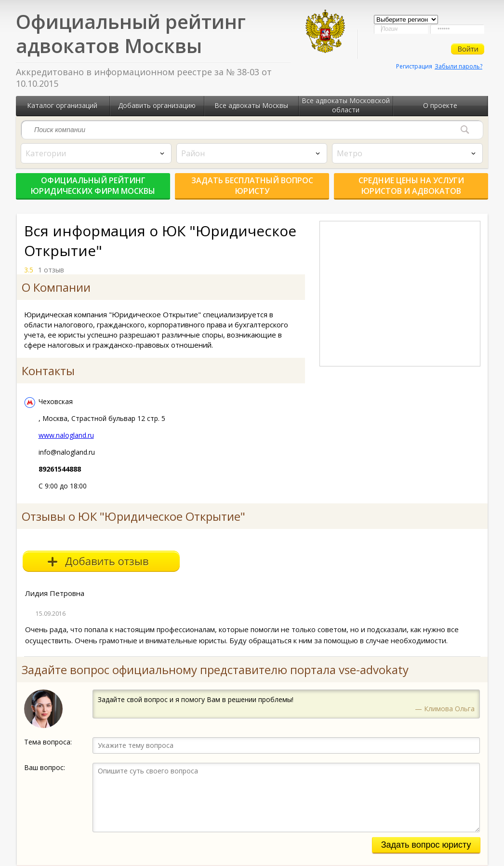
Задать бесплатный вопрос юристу (252, 186)
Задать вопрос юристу (426, 845)
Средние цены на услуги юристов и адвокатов (411, 186)
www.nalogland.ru (66, 435)
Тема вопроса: (48, 742)
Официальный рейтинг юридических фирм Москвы (93, 186)
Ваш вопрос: (45, 767)
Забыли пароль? (458, 66)
